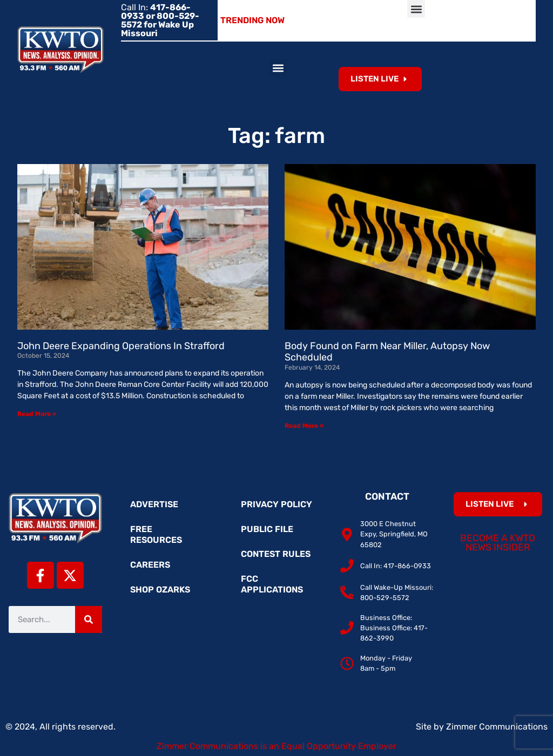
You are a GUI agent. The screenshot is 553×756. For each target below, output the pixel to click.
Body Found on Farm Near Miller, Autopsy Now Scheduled (387, 352)
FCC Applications (272, 584)
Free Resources (156, 534)
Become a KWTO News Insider (498, 543)
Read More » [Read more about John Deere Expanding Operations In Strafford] (37, 414)
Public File (267, 529)
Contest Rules (276, 554)
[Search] (89, 619)
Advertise (154, 504)
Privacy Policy (276, 504)
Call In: (160, 20)
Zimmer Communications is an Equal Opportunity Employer (276, 746)
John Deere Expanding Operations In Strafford (121, 346)
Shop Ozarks (160, 590)
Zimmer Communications (497, 727)
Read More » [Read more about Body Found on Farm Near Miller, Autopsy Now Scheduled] (304, 426)
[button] (416, 9)
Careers (150, 565)
